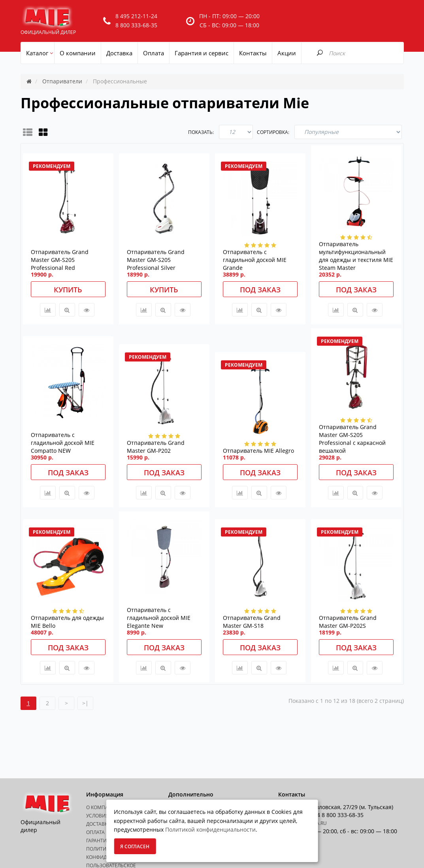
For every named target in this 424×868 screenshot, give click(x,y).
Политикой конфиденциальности (210, 829)
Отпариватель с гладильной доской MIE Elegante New (159, 618)
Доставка (98, 824)
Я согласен (135, 846)
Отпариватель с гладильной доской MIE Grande (255, 260)
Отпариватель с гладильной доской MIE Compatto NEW (63, 443)
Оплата (95, 832)
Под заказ (260, 290)
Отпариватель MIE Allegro (258, 451)
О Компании (103, 807)
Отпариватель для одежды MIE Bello (67, 622)
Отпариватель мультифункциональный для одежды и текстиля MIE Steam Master (356, 256)
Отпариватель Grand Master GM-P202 (156, 447)
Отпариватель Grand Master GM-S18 (252, 622)
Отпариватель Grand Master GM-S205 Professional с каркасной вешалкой (352, 439)
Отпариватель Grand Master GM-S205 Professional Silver (156, 260)
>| (85, 703)
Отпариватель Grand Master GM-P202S (348, 622)
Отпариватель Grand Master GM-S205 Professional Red (60, 260)
